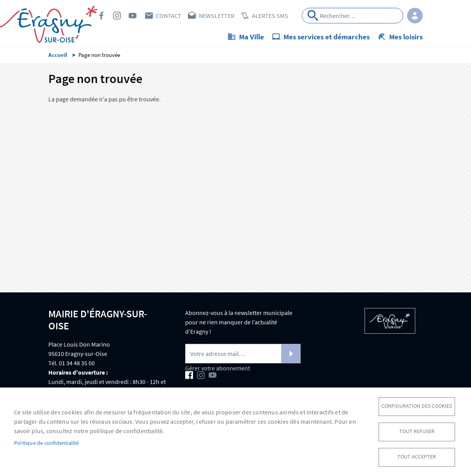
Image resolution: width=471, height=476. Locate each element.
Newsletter (217, 16)
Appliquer (313, 16)
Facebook (101, 16)
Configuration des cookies (417, 406)
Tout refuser (417, 431)
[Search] (352, 16)
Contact (169, 16)
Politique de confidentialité (47, 443)
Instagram (117, 16)
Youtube (133, 16)
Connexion (415, 16)
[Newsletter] (243, 354)
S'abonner (291, 354)
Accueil (58, 55)
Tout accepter (417, 457)
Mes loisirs (406, 37)
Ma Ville (251, 37)
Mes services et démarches (327, 37)
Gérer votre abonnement (218, 368)
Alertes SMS (270, 16)
